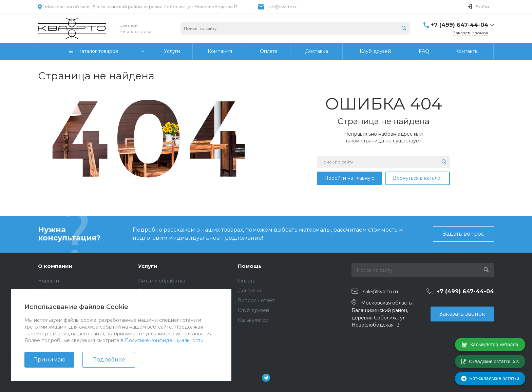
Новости (49, 281)
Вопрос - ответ (256, 300)
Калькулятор (253, 320)
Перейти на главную (349, 178)
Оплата (247, 281)
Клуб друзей (253, 310)
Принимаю (49, 360)
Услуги (148, 266)
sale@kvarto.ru (283, 7)
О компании (55, 266)
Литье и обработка (162, 281)
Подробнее (109, 360)
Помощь (250, 266)
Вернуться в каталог (418, 178)
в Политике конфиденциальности (162, 340)
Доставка (249, 291)
